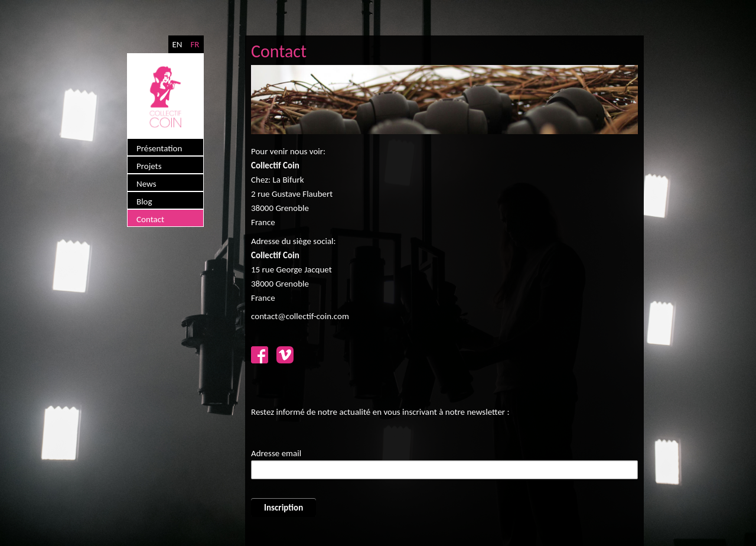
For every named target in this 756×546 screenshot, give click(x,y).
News (146, 184)
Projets (149, 166)
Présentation (159, 148)
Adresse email (276, 453)
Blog (144, 201)
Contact (150, 219)
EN (177, 44)
